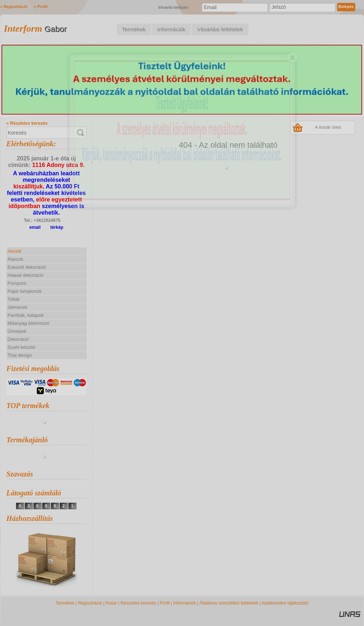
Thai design (20, 355)
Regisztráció (90, 603)
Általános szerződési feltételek (229, 603)
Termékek (65, 603)
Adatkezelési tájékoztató (285, 603)
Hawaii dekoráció (26, 275)
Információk (184, 603)
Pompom (17, 283)
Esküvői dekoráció (27, 267)
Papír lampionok (25, 291)
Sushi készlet (22, 347)
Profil (165, 603)
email (35, 227)
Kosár (111, 603)
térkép (57, 227)
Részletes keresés (139, 603)
